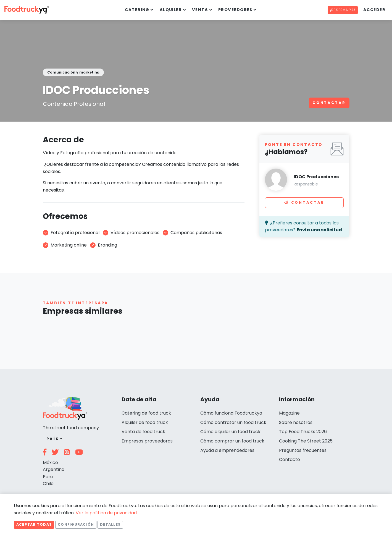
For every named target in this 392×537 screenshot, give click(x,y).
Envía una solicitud (319, 230)
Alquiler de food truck (145, 422)
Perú (48, 477)
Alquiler (171, 10)
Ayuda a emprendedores (227, 450)
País (53, 439)
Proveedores (235, 10)
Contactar (329, 103)
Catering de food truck (146, 413)
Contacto (290, 459)
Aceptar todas (34, 524)
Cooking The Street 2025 (306, 441)
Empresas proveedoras (147, 441)
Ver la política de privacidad (106, 513)
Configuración (76, 524)
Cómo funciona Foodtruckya (231, 413)
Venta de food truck (143, 432)
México (50, 463)
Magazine (289, 413)
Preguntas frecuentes (303, 450)
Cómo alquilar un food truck (230, 432)
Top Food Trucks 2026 (303, 432)
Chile (48, 484)
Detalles (110, 524)
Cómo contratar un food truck (233, 422)
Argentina (54, 469)
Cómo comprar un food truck (232, 441)
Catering (137, 10)
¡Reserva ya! (343, 10)
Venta (200, 10)
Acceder (374, 10)
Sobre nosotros (296, 422)
